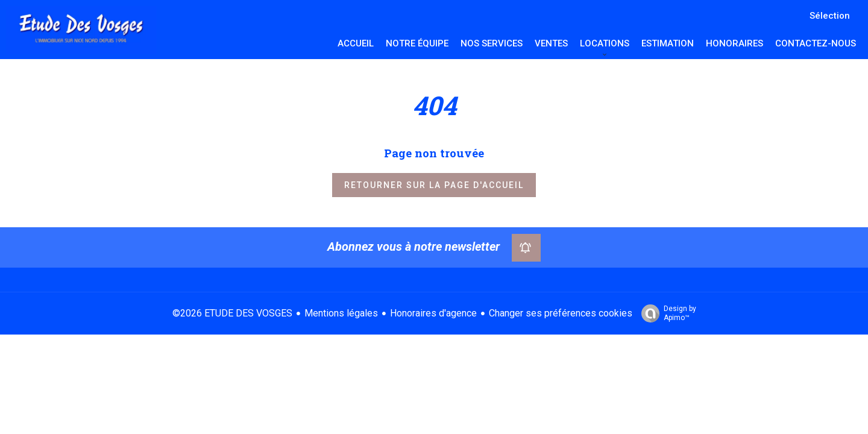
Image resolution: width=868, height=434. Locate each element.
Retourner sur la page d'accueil (434, 185)
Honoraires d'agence (433, 313)
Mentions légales (341, 313)
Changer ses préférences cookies (561, 313)
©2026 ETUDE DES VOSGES (232, 313)
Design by (666, 313)
